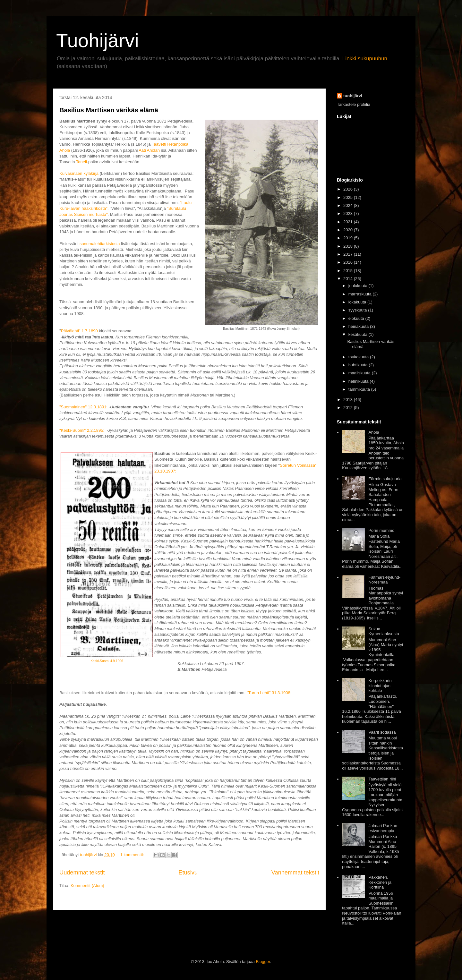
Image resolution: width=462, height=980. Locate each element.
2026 (348, 189)
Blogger (263, 962)
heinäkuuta (359, 326)
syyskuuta (358, 310)
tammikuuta (359, 389)
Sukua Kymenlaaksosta (384, 631)
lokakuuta (357, 302)
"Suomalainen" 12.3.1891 (83, 407)
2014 (348, 279)
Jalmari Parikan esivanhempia (383, 828)
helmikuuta (359, 381)
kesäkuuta (358, 334)
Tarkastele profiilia (354, 104)
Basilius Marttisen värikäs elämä (109, 110)
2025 (348, 197)
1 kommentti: (133, 855)
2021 (348, 222)
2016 (348, 262)
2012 (348, 408)
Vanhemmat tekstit (295, 873)
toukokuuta (359, 357)
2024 (348, 205)
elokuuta (356, 318)
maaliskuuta (359, 373)
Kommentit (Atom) (87, 886)
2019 (348, 238)
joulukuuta (358, 286)
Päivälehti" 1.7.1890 (79, 331)
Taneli (81, 162)
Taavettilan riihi (382, 779)
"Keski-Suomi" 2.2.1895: (82, 430)
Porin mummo (381, 530)
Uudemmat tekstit (82, 873)
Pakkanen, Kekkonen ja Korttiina (380, 882)
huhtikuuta (358, 365)
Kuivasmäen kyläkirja (79, 173)
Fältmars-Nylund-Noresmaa (384, 580)
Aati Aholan (149, 150)
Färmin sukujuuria (385, 479)
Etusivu (188, 873)
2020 (348, 230)
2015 (348, 271)
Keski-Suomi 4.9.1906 (107, 661)
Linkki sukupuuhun (365, 59)
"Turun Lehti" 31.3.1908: (269, 693)
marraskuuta (360, 294)
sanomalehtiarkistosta (100, 244)
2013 (348, 400)
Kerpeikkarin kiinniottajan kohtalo (380, 686)
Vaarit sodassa (382, 732)
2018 (348, 246)
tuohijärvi (353, 96)
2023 (348, 213)
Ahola (374, 432)
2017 (348, 254)
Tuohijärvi (98, 41)
